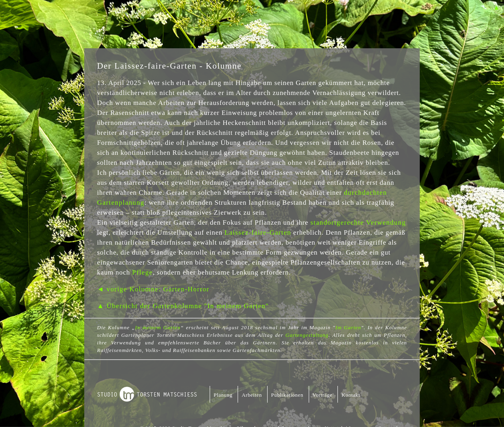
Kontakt (351, 395)
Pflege (143, 272)
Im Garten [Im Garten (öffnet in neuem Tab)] (348, 327)
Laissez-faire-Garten (258, 232)
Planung (223, 395)
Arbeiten (252, 395)
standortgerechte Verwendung (358, 222)
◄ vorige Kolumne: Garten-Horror (153, 289)
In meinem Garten (158, 327)
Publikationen (287, 395)
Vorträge (323, 395)
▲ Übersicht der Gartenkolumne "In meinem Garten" (183, 306)
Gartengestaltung (307, 335)
